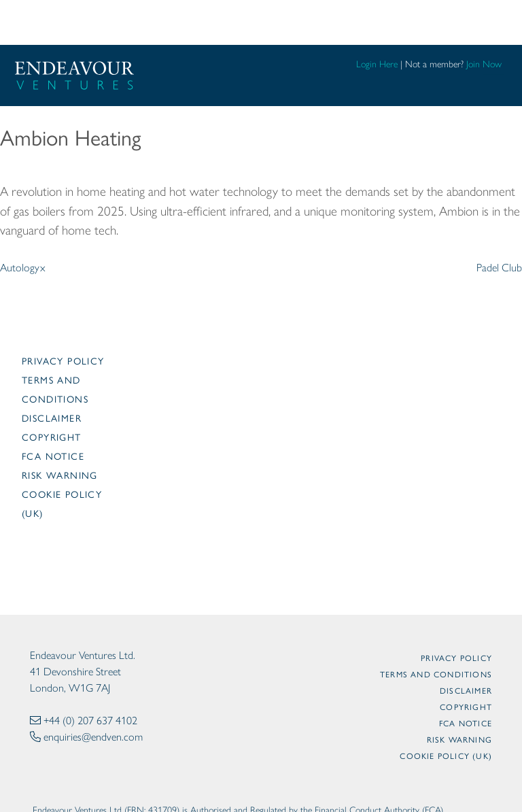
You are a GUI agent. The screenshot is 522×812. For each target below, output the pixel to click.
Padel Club (499, 268)
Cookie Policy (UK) (446, 756)
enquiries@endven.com (93, 737)
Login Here (377, 64)
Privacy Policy (63, 360)
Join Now (484, 64)
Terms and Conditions (436, 674)
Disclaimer (52, 418)
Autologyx (23, 268)
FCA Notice (53, 456)
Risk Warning (60, 475)
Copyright (52, 437)
